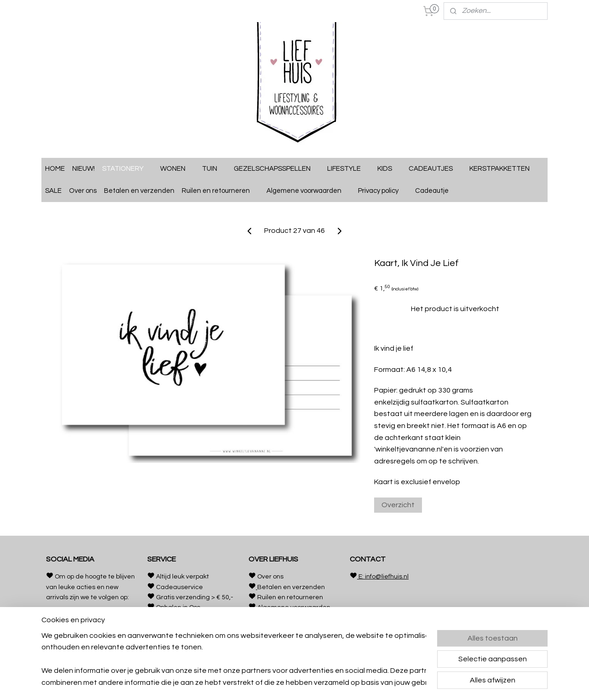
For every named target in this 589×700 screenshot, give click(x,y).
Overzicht (398, 505)
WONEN (177, 169)
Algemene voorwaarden (309, 191)
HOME (55, 169)
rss (272, 683)
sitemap (256, 683)
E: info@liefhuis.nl (383, 577)
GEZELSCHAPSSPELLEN (277, 169)
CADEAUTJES (435, 169)
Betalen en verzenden (139, 191)
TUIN (214, 169)
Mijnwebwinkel (379, 683)
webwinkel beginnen (304, 683)
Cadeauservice (179, 587)
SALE (53, 191)
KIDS (389, 169)
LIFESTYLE (349, 169)
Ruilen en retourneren (220, 191)
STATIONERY (127, 169)
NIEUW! (84, 169)
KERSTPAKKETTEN (499, 169)
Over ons (83, 191)
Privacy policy (383, 191)
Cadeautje (436, 191)
